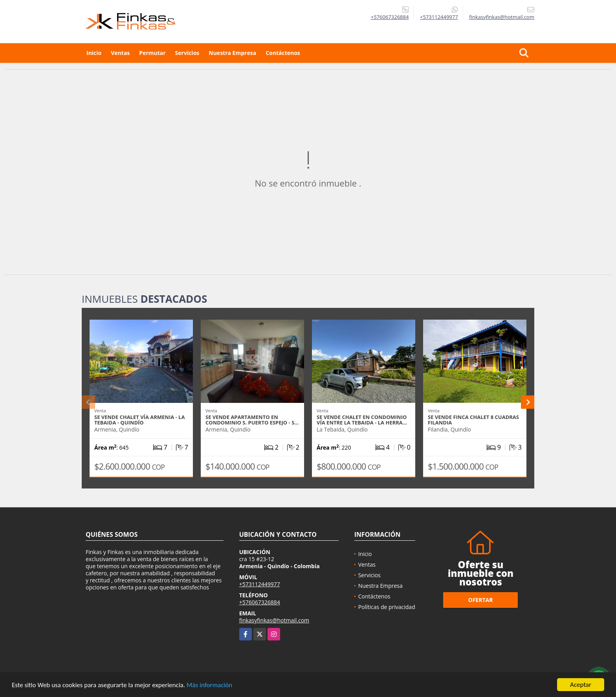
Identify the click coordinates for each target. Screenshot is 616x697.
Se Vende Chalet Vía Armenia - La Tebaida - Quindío (139, 420)
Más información (209, 685)
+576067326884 (390, 17)
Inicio (94, 53)
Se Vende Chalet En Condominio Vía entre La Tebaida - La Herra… (362, 420)
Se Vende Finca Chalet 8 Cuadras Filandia (473, 420)
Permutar (152, 53)
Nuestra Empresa (232, 53)
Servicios (187, 53)
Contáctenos (283, 53)
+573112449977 (439, 17)
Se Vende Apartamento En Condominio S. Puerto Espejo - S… (252, 420)
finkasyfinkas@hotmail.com (274, 620)
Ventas (120, 53)
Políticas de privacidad (387, 607)
